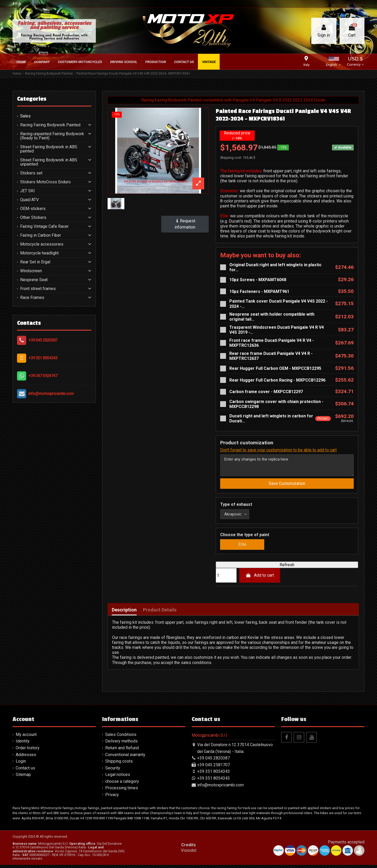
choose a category (122, 784)
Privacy (112, 798)
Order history (28, 751)
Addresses (26, 758)
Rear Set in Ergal (35, 262)
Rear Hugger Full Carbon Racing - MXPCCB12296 (277, 380)
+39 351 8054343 (43, 358)
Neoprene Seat (34, 280)
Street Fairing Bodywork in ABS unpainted (49, 162)
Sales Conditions (121, 738)
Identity (23, 744)
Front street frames (38, 289)
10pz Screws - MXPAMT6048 (258, 280)
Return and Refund (122, 751)
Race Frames (32, 298)
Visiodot (189, 853)
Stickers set (31, 173)
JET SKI (27, 191)
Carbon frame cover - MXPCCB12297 (266, 392)
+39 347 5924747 (43, 376)
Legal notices (118, 778)
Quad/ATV (29, 200)
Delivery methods (121, 744)
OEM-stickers (33, 209)
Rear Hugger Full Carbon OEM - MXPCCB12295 (275, 368)
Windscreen (31, 271)
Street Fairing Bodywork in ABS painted (49, 149)
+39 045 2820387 (43, 340)
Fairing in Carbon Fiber (41, 235)
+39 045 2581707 (214, 768)
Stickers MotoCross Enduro (45, 182)
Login (21, 765)
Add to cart (260, 579)
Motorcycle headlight (39, 253)
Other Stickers (33, 218)
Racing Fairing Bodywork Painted (50, 125)
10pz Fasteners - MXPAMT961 (259, 291)
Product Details (160, 613)
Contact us (25, 771)
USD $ (355, 62)
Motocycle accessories (42, 244)
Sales (25, 116)
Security (113, 771)
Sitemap (23, 778)
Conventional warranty (125, 758)
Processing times (122, 791)
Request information (185, 224)
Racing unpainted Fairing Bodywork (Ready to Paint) (52, 136)
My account (26, 738)
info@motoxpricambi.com (51, 393)
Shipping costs (119, 765)
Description (124, 613)
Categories (32, 99)
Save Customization (287, 486)
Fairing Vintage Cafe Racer (44, 226)
